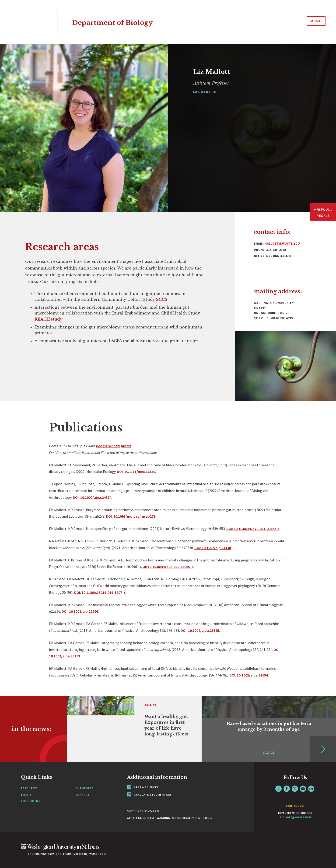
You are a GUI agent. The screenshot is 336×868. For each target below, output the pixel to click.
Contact (83, 795)
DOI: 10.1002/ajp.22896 (80, 611)
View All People (324, 212)
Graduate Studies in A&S (150, 795)
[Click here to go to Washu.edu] (60, 849)
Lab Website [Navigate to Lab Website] (205, 92)
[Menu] (315, 22)
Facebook (287, 789)
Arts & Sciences (143, 787)
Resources (29, 788)
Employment (31, 801)
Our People (84, 788)
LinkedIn (311, 789)
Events (26, 795)
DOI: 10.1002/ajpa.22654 (249, 675)
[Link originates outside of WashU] (134, 729)
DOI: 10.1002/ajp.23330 (213, 548)
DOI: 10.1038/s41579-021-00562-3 (253, 529)
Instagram (278, 789)
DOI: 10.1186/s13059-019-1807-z (100, 592)
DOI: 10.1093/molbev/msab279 (131, 516)
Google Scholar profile (114, 446)
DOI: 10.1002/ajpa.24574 (92, 497)
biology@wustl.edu (295, 817)
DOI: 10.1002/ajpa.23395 (200, 630)
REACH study (49, 319)
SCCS (162, 299)
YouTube (303, 789)
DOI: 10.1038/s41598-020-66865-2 (167, 567)
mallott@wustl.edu (282, 244)
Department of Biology (122, 22)
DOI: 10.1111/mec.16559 (136, 472)
